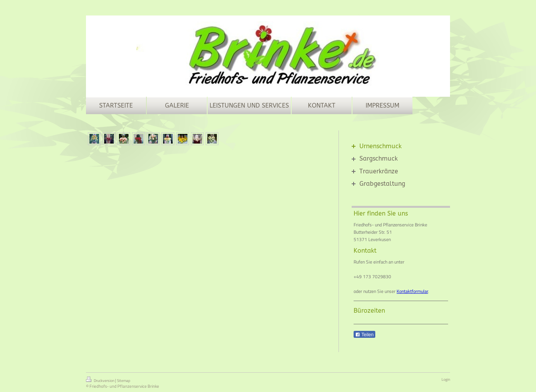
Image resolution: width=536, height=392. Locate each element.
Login (446, 379)
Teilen (364, 335)
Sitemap (124, 381)
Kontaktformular (412, 291)
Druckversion (100, 380)
